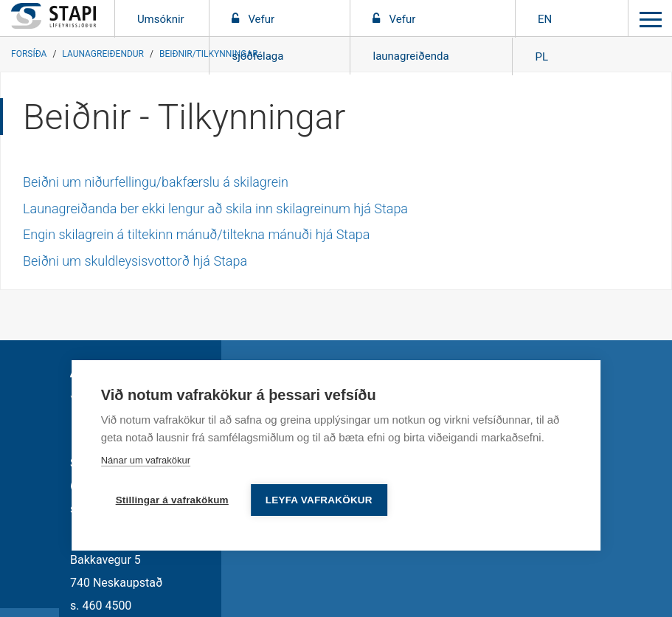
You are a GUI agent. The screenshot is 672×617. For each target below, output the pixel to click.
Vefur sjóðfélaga (257, 38)
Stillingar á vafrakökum (172, 500)
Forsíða (29, 54)
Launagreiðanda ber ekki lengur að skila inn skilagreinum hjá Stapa (215, 208)
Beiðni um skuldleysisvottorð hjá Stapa (135, 261)
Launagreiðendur (103, 54)
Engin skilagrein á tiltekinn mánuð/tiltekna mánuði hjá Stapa (196, 234)
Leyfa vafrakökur (319, 500)
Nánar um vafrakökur (146, 460)
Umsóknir (162, 19)
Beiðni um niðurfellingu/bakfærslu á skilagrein (156, 182)
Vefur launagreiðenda (411, 38)
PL (541, 57)
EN (545, 19)
